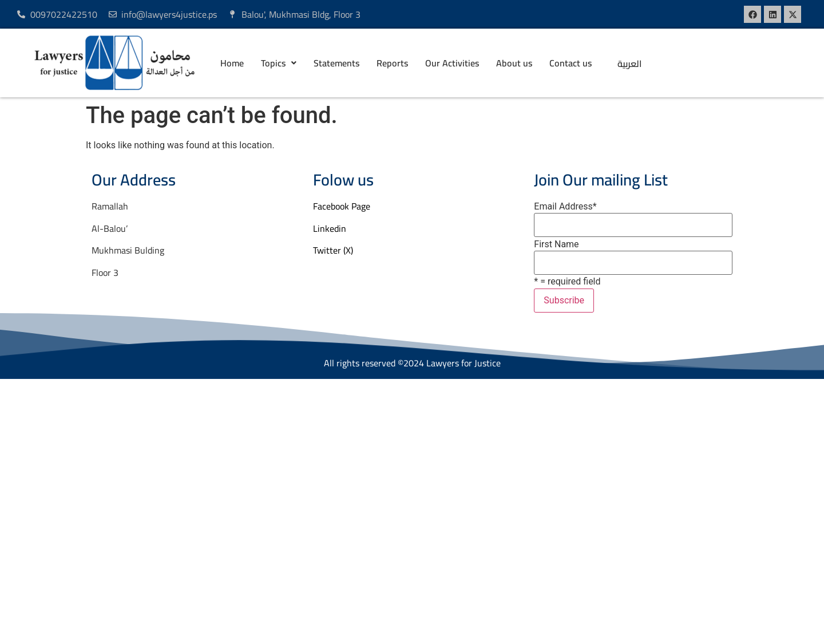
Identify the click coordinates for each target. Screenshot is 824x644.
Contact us (571, 63)
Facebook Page (342, 206)
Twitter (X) (333, 250)
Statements (336, 63)
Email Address (565, 207)
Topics (279, 63)
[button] (279, 63)
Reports (392, 63)
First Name (556, 244)
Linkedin (330, 228)
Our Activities (452, 63)
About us (514, 63)
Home (232, 63)
